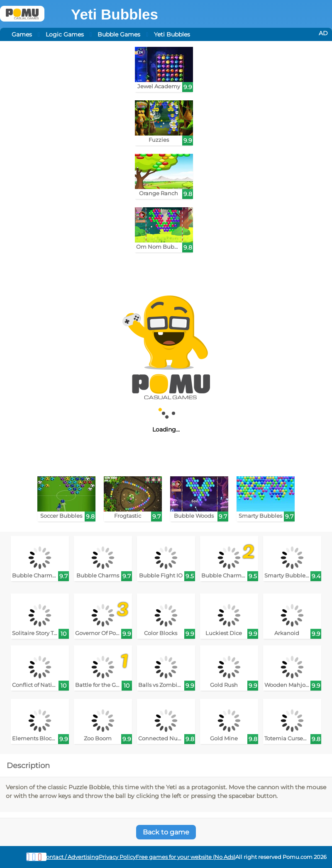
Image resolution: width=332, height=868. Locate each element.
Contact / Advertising (71, 857)
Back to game (166, 832)
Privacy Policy (117, 857)
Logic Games (65, 34)
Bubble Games (119, 34)
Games (22, 34)
